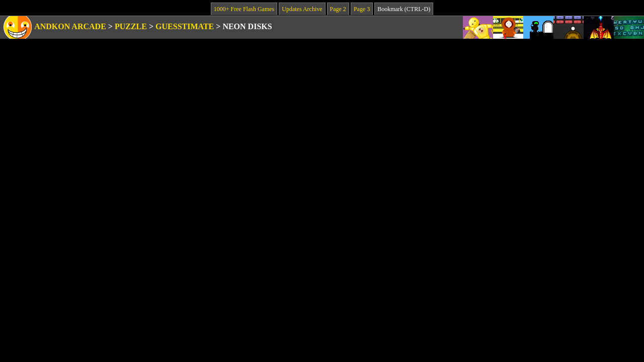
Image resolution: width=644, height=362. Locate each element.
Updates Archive (302, 9)
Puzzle (131, 26)
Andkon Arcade (70, 26)
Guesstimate (185, 26)
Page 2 (338, 9)
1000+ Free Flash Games (244, 9)
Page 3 (362, 9)
